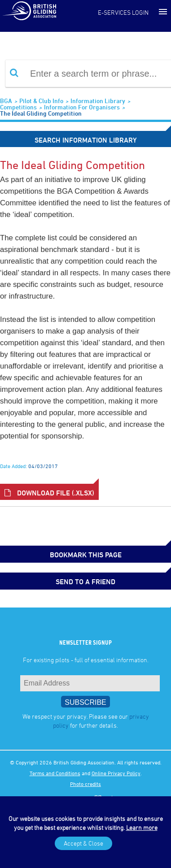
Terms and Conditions (55, 773)
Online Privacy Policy (116, 773)
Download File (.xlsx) (49, 493)
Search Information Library (86, 140)
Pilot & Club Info (41, 101)
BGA (6, 101)
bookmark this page (86, 555)
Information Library (98, 101)
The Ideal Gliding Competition (41, 113)
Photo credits (85, 784)
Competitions (18, 107)
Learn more (142, 827)
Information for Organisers (82, 107)
